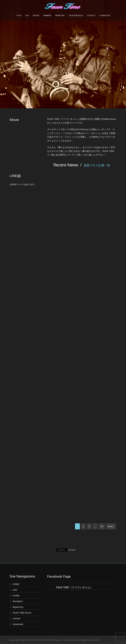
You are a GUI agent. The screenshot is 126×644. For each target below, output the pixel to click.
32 (102, 526)
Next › (111, 526)
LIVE (27, 15)
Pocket (72, 550)
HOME (19, 15)
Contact (91, 15)
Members (47, 15)
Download (105, 15)
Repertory (60, 15)
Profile (36, 15)
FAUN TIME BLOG (76, 15)
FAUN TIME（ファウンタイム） (74, 587)
